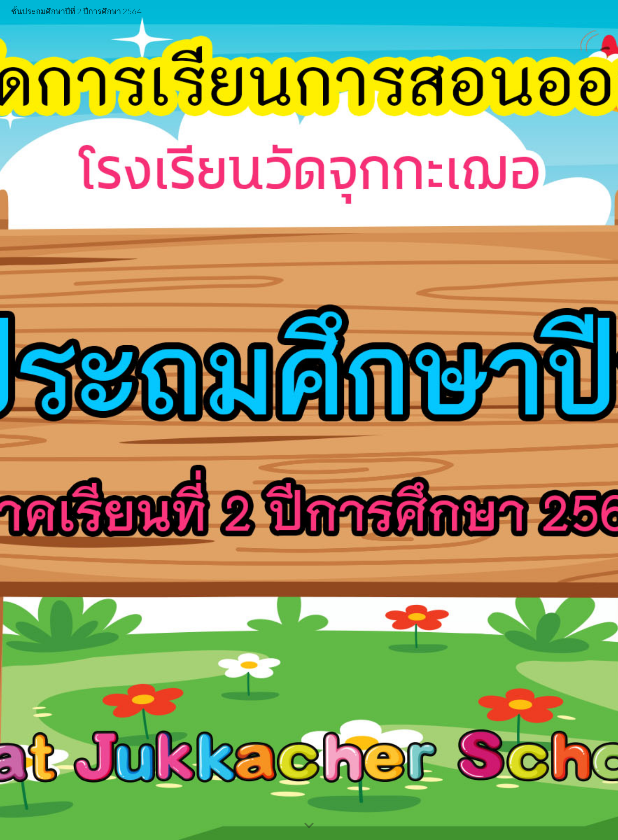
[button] (309, 826)
